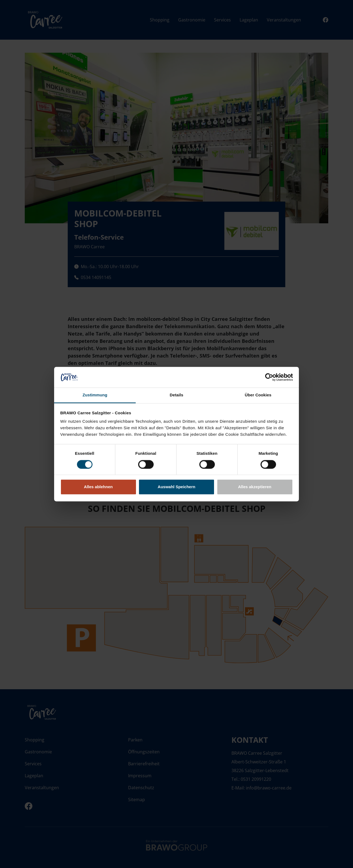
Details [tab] (176, 395)
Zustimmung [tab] (95, 395)
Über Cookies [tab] (258, 395)
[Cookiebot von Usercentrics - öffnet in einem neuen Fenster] (269, 377)
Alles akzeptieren (255, 487)
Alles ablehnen (98, 487)
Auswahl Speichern (176, 487)
